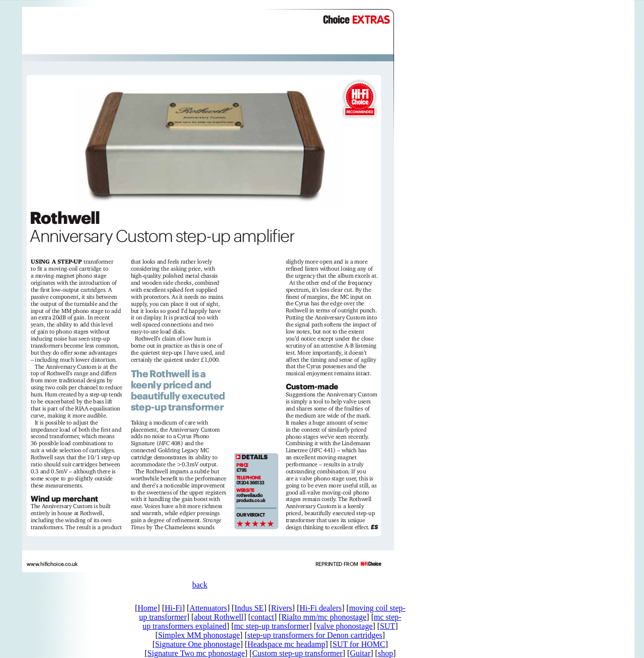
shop (385, 653)
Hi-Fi (173, 608)
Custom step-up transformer (297, 653)
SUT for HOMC (359, 644)
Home (147, 608)
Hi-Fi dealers (320, 608)
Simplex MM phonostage (199, 635)
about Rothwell (219, 617)
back (200, 585)
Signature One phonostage (197, 644)
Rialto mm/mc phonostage (324, 617)
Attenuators (209, 608)
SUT (387, 626)
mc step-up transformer (271, 626)
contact (263, 617)
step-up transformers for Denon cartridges (314, 635)
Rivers (282, 608)
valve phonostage (345, 626)
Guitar (360, 653)
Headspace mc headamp (287, 644)
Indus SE (249, 608)
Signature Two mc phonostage (196, 653)
